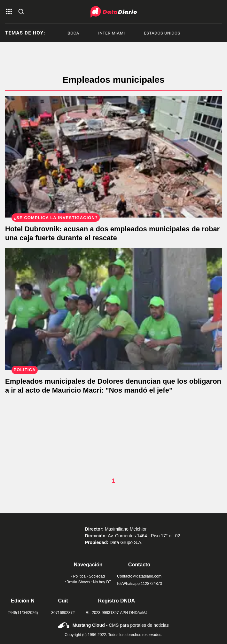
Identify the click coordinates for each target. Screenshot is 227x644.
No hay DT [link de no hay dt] (101, 582)
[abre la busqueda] (21, 12)
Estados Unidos (164, 33)
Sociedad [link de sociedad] (96, 576)
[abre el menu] (9, 12)
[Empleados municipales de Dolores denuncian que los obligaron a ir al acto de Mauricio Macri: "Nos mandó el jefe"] (113, 309)
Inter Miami (114, 33)
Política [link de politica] (78, 576)
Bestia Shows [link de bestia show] (77, 582)
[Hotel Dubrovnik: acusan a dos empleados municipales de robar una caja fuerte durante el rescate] (113, 157)
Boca (76, 33)
